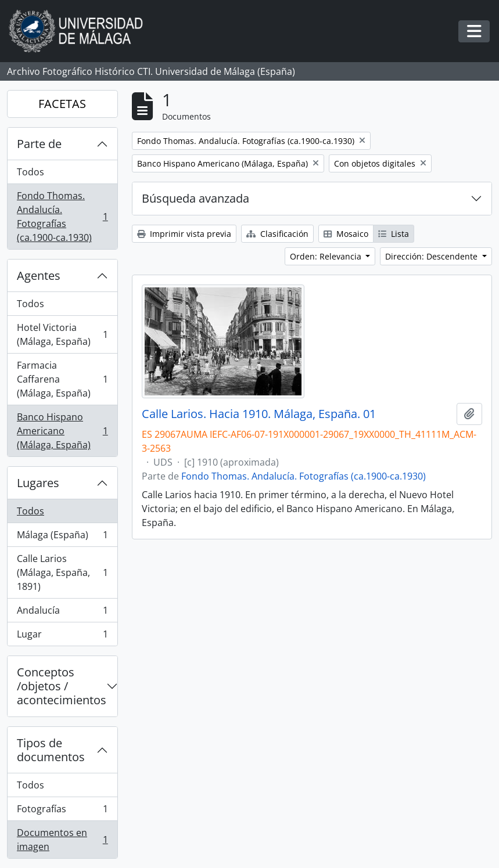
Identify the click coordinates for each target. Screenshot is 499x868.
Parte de (39, 144)
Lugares (38, 483)
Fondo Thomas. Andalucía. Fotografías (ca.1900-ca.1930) (62, 217)
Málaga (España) (62, 537)
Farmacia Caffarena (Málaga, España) (62, 379)
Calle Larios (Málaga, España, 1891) (62, 572)
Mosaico (346, 234)
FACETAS (62, 104)
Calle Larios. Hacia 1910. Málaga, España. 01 (259, 414)
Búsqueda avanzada (195, 198)
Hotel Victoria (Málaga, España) (62, 334)
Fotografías (62, 811)
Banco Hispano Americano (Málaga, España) (62, 431)
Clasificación (277, 234)
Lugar (62, 636)
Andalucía (62, 613)
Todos (30, 172)
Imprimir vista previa (184, 234)
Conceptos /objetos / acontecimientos (62, 686)
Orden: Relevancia (327, 256)
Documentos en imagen (62, 840)
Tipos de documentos (51, 750)
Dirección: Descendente (432, 256)
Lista (394, 234)
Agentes (39, 275)
